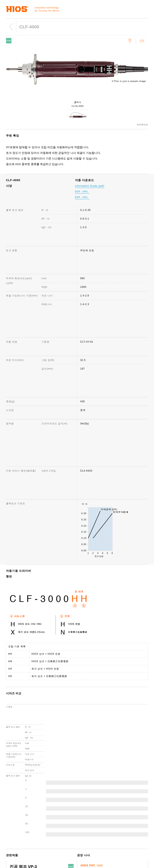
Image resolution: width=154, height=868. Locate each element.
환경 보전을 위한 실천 (54, 838)
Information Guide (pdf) (90, 186)
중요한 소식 (124, 819)
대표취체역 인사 (51, 803)
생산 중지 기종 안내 (91, 809)
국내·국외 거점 (50, 821)
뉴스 (120, 798)
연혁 (44, 809)
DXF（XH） (82, 197)
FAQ (82, 803)
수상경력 (47, 815)
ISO (44, 832)
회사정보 (47, 792)
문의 (82, 798)
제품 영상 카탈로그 (128, 813)
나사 (7, 803)
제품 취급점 (86, 815)
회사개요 (47, 798)
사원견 (45, 827)
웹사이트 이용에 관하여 (131, 792)
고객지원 (84, 792)
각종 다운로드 (87, 821)
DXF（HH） (82, 192)
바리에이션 (142, 125)
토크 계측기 (11, 798)
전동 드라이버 (12, 792)
